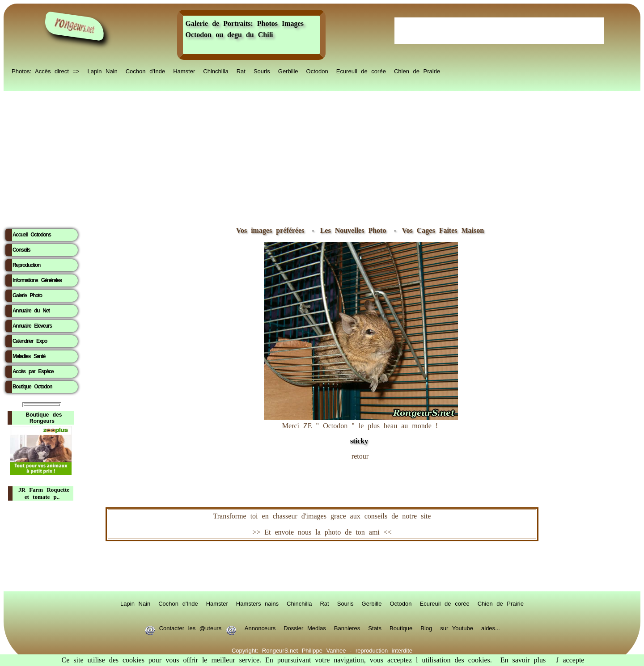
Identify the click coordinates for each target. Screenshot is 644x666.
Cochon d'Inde (145, 71)
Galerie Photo (27, 295)
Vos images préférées (270, 230)
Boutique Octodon (32, 387)
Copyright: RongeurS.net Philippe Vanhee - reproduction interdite (322, 650)
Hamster (184, 71)
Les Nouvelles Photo (355, 230)
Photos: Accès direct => (46, 71)
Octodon (317, 71)
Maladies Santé (29, 356)
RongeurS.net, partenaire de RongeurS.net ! (322, 566)
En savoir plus (523, 660)
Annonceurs (260, 628)
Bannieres (347, 628)
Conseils (21, 250)
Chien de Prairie (417, 71)
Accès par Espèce (33, 371)
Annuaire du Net (31, 311)
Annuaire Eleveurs (32, 326)
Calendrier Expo (30, 341)
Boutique (401, 628)
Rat (241, 71)
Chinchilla (216, 71)
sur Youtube (457, 628)
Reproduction (26, 265)
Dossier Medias (305, 628)
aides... (491, 628)
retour (360, 456)
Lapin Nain (103, 71)
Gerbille (288, 71)
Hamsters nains (257, 603)
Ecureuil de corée (361, 71)
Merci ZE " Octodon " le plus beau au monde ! (361, 429)
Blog (426, 628)
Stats (375, 628)
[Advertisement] (322, 157)
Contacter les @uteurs (190, 628)
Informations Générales (37, 280)
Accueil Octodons (32, 235)
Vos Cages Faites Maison (441, 230)
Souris (262, 71)
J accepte (570, 660)
